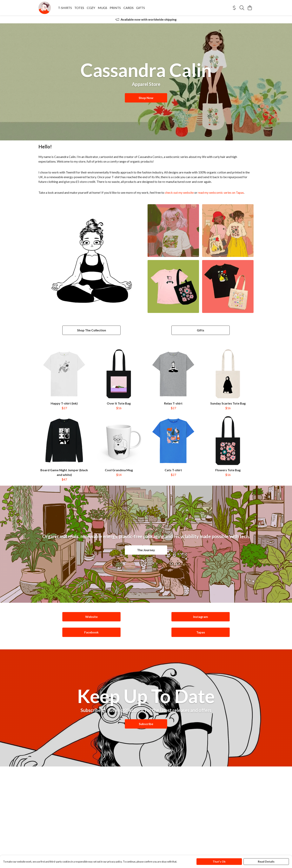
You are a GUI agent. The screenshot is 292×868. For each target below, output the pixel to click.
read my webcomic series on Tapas (221, 192)
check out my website (179, 192)
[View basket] (250, 8)
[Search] (242, 8)
